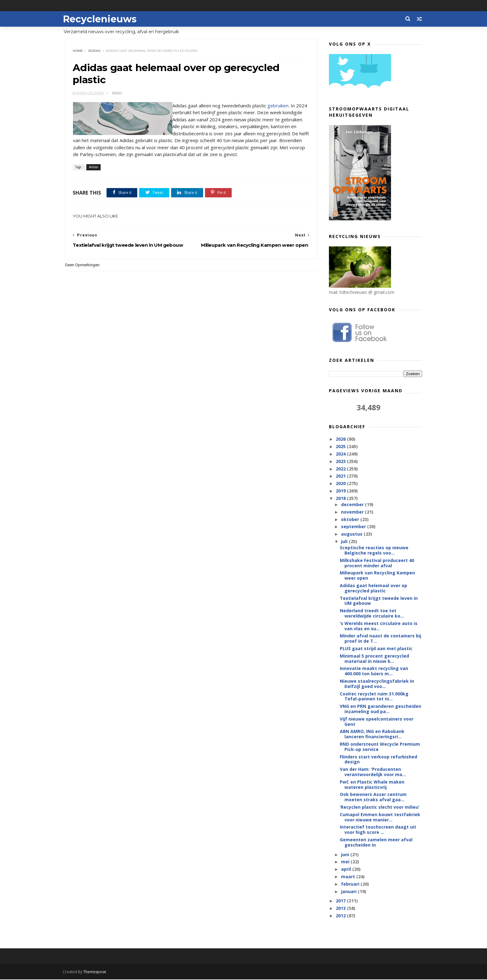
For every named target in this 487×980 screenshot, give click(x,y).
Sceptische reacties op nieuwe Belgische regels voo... (374, 551)
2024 (341, 454)
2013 (341, 908)
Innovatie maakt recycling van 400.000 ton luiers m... (374, 671)
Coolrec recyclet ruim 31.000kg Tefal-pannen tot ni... (374, 697)
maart (348, 877)
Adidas (95, 51)
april (346, 869)
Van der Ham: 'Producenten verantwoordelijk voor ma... (373, 772)
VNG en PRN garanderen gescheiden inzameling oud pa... (380, 709)
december (353, 505)
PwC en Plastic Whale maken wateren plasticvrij (372, 785)
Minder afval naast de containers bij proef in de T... (380, 639)
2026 (341, 439)
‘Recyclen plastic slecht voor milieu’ (380, 807)
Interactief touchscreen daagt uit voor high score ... (378, 830)
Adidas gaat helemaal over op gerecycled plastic (373, 588)
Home (78, 51)
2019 (341, 491)
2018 (341, 499)
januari (349, 891)
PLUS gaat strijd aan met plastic (376, 649)
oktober (350, 520)
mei (346, 862)
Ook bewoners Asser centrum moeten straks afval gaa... (373, 797)
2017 (341, 901)
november (353, 512)
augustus (352, 534)
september (354, 527)
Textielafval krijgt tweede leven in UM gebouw (379, 601)
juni (345, 855)
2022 (341, 469)
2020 (341, 484)
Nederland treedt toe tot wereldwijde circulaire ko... (372, 614)
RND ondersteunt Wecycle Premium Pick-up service (380, 747)
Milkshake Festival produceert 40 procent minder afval (377, 563)
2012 (341, 916)
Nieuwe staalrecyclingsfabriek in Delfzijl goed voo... (377, 684)
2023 (341, 462)
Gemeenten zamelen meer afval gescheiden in (376, 843)
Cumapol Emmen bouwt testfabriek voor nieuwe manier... (380, 817)
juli (345, 542)
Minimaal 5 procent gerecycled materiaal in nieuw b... (374, 659)
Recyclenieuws (102, 19)
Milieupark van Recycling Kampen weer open (377, 576)
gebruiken (278, 106)
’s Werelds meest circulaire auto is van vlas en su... (379, 626)
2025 (341, 447)
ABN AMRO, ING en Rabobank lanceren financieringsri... (372, 734)
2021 (341, 476)
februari (350, 884)
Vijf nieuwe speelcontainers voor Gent (377, 722)
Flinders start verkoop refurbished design (378, 760)
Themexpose (97, 972)
